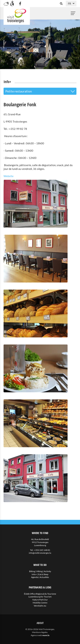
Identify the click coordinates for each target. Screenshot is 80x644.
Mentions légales (40, 632)
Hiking (39, 571)
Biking (32, 571)
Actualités (44, 577)
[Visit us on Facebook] (20, 4)
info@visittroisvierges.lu (40, 553)
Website (9, 176)
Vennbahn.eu (40, 606)
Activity (47, 571)
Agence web (36, 635)
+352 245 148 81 (42, 550)
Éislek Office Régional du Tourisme (40, 594)
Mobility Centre (40, 603)
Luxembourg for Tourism (40, 597)
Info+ (34, 574)
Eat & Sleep (43, 574)
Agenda (35, 577)
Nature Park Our (40, 600)
